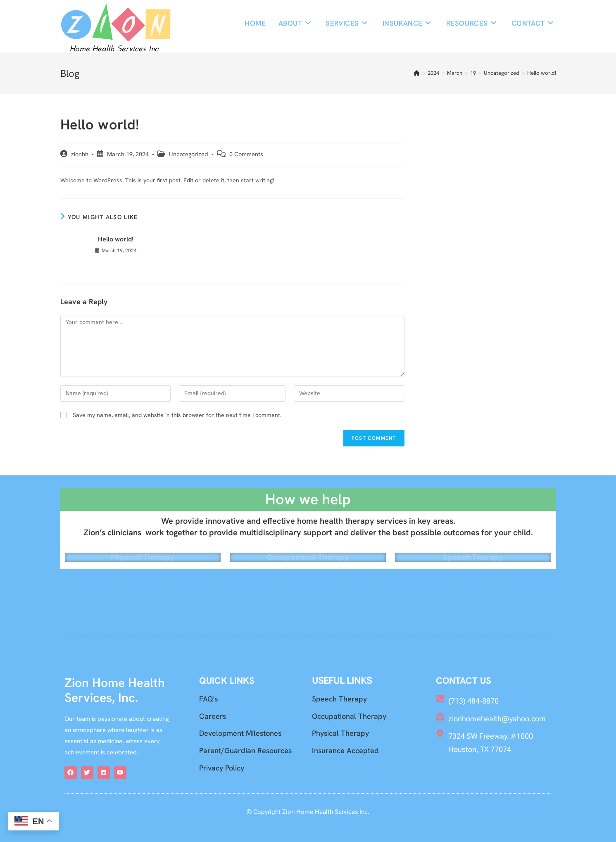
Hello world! (542, 73)
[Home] (417, 73)
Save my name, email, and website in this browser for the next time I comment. (177, 415)
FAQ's (208, 699)
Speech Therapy (473, 551)
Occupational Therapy (308, 551)
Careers (213, 716)
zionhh (80, 154)
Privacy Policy (222, 768)
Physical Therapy (143, 551)
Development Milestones (240, 733)
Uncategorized (189, 154)
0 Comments (246, 154)
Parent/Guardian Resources (245, 751)
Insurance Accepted (345, 751)
